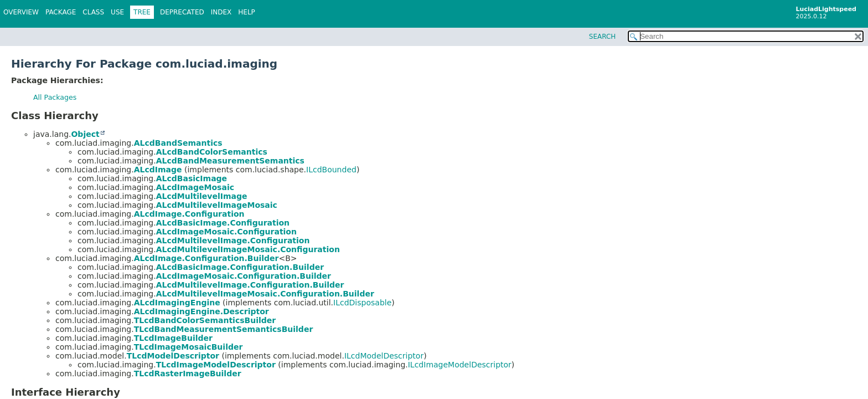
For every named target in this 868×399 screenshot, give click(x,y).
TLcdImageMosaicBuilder (188, 347)
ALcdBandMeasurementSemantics (230, 161)
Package (61, 12)
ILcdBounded (331, 170)
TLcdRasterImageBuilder (188, 374)
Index (221, 12)
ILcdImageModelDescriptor (460, 365)
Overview (21, 12)
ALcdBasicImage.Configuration (223, 223)
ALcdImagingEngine (177, 303)
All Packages (55, 97)
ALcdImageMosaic (195, 187)
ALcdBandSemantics (178, 143)
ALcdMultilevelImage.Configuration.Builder (250, 285)
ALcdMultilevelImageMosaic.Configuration (248, 249)
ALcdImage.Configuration (189, 214)
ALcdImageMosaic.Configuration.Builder (244, 276)
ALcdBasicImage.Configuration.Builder (240, 267)
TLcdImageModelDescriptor (216, 365)
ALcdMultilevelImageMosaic (217, 205)
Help (247, 12)
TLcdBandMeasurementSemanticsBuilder (224, 329)
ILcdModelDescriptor (384, 356)
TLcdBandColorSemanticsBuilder (205, 320)
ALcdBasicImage (192, 178)
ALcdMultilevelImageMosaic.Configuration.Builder (265, 294)
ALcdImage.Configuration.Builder (206, 258)
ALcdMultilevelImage (202, 196)
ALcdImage (158, 170)
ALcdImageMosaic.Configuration (226, 232)
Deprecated (182, 12)
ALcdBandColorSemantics (212, 152)
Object (85, 134)
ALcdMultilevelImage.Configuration (233, 241)
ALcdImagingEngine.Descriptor (201, 311)
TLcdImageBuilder (173, 338)
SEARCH (603, 37)
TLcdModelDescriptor (173, 356)
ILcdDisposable (362, 303)
